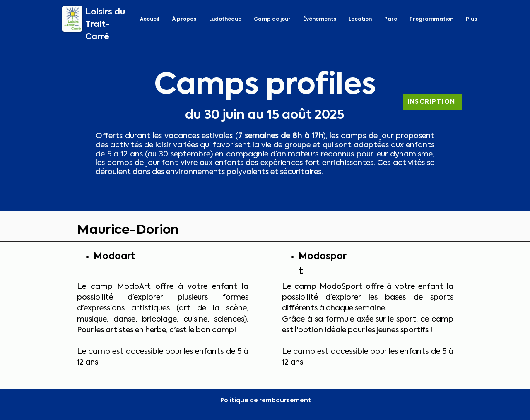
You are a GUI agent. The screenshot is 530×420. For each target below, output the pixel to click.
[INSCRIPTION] (432, 102)
